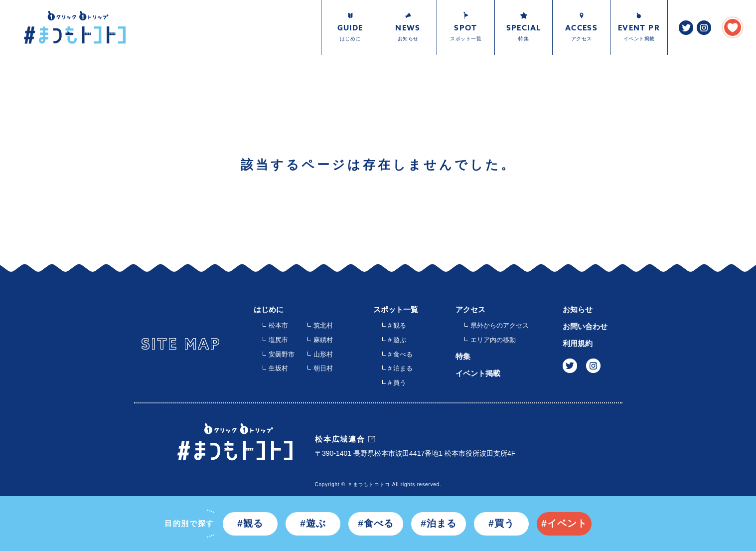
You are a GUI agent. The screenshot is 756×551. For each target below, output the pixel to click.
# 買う (397, 383)
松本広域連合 (340, 439)
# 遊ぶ (397, 340)
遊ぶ (316, 523)
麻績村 (323, 340)
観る (253, 523)
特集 (463, 356)
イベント (567, 523)
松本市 (278, 325)
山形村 (323, 354)
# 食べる (401, 354)
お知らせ (578, 309)
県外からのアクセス (500, 325)
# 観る (397, 325)
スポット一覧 (396, 309)
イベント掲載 (478, 373)
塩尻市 (278, 340)
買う (504, 523)
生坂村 (278, 368)
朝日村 (323, 368)
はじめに (269, 309)
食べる (379, 523)
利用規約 (578, 343)
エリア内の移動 (493, 340)
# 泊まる (401, 368)
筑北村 (323, 325)
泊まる (442, 523)
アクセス (470, 309)
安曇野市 (282, 354)
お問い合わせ (585, 326)
